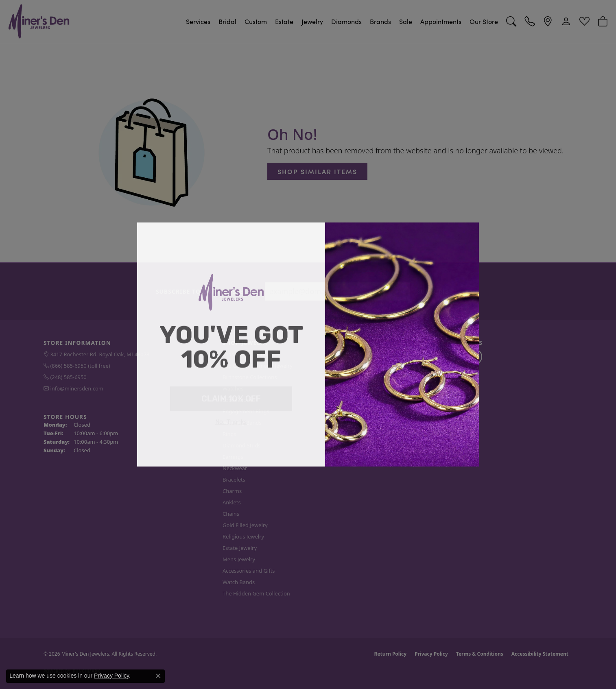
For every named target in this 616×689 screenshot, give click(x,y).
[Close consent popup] (158, 676)
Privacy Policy (111, 676)
